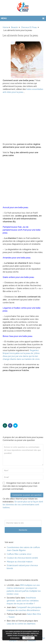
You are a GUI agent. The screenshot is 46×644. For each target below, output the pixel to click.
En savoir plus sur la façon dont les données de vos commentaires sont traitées (23, 505)
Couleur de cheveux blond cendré (22, 558)
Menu (4, 18)
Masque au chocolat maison (20, 562)
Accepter (28, 638)
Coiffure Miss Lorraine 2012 (19, 554)
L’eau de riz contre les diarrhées (21, 624)
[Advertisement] (23, 119)
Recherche (23, 530)
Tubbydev (32, 641)
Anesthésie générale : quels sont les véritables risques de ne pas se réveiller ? (23, 601)
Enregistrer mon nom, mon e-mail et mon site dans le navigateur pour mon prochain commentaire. (21, 486)
